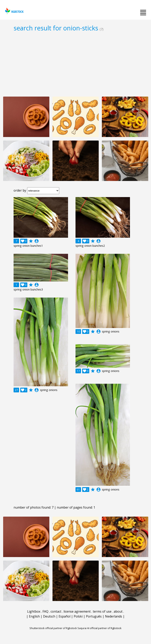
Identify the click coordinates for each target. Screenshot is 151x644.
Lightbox (34, 611)
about (118, 611)
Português (94, 616)
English (34, 616)
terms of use (102, 611)
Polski (78, 616)
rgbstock (14, 11)
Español (64, 616)
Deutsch (49, 616)
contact (56, 611)
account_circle (37, 241)
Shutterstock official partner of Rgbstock (53, 628)
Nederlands (114, 616)
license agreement (77, 611)
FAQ (45, 611)
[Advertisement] (75, 64)
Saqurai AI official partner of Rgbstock (99, 628)
